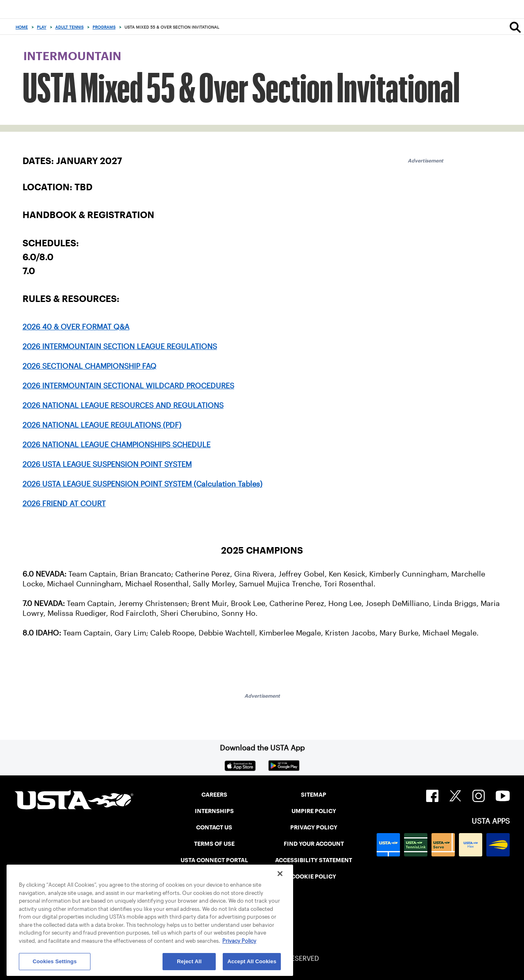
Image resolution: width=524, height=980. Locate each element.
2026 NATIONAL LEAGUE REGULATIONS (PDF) (102, 425)
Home (22, 27)
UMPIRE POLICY (314, 811)
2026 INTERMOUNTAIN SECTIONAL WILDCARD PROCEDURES (128, 386)
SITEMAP (314, 795)
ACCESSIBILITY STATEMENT (314, 860)
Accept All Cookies (252, 961)
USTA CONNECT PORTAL (214, 860)
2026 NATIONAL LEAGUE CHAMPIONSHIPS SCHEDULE (116, 445)
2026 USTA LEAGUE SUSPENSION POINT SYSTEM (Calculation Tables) (142, 484)
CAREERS (214, 795)
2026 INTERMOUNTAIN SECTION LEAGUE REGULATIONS (120, 347)
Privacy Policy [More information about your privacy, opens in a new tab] (239, 941)
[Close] (280, 874)
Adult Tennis (69, 27)
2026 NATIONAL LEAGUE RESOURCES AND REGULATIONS (123, 406)
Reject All (189, 961)
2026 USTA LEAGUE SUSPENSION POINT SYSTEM (107, 464)
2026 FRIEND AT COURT (64, 504)
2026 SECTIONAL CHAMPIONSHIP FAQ (89, 366)
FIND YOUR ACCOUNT (314, 844)
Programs (104, 27)
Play (42, 27)
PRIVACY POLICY (314, 827)
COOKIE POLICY (314, 876)
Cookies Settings (55, 961)
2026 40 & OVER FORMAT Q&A (76, 327)
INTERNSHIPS (214, 811)
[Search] (515, 27)
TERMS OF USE (214, 844)
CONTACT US (214, 827)
